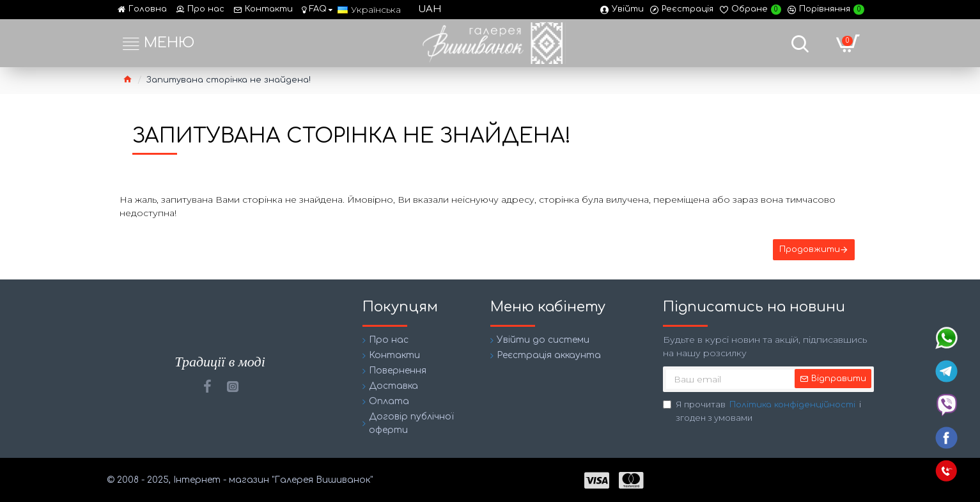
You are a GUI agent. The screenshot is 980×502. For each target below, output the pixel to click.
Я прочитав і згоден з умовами (762, 411)
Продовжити (810, 249)
